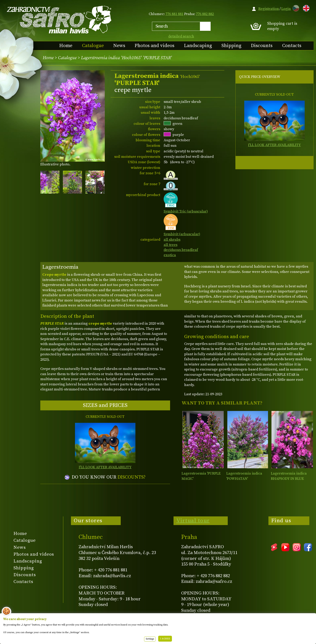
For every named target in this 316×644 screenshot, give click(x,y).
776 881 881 (174, 14)
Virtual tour (193, 521)
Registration (269, 9)
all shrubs (172, 240)
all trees (170, 245)
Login (286, 9)
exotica (170, 255)
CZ (295, 8)
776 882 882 (205, 14)
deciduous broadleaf (181, 250)
